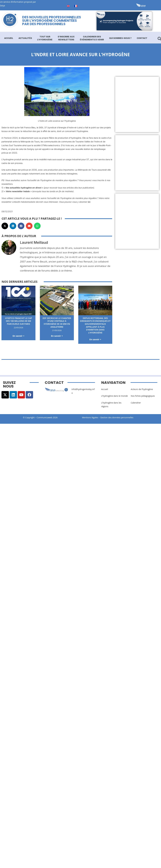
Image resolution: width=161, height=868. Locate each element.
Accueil (9, 38)
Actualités (25, 38)
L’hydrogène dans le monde (114, 396)
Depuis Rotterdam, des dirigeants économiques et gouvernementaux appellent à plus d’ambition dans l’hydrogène (95, 325)
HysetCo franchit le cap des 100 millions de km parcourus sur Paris (18, 321)
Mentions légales (90, 417)
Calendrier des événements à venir (92, 38)
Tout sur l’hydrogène (45, 38)
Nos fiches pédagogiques (143, 396)
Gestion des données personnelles (118, 417)
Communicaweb (44, 417)
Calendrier (136, 403)
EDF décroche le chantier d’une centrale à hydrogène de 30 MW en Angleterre (57, 322)
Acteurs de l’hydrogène (142, 389)
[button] (5, 226)
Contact (142, 38)
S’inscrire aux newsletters (66, 38)
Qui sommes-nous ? (120, 38)
